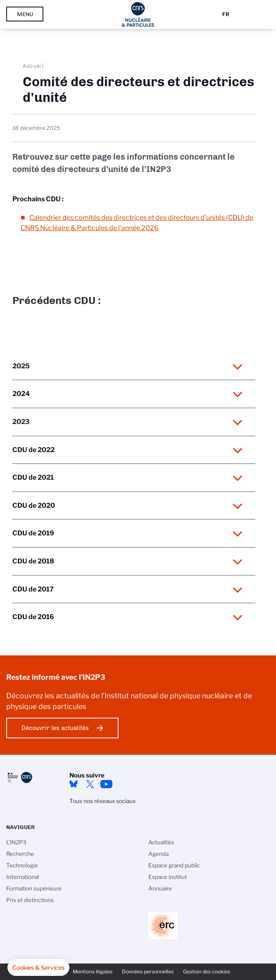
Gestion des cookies (207, 972)
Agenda (158, 854)
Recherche (20, 854)
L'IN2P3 (16, 842)
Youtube (107, 784)
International (23, 877)
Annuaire (160, 888)
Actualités (161, 842)
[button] (38, 968)
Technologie (22, 865)
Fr (226, 14)
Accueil (33, 66)
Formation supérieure (34, 888)
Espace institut (168, 877)
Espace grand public (174, 865)
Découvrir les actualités (55, 728)
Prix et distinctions (30, 900)
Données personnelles (148, 972)
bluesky (74, 784)
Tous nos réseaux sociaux (102, 801)
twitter (90, 784)
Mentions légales (93, 972)
